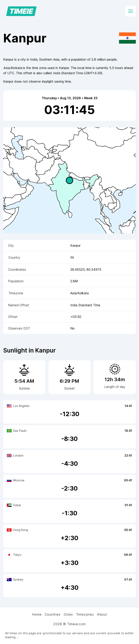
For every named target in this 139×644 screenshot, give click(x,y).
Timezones (85, 614)
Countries (53, 614)
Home (37, 614)
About (102, 614)
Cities (68, 614)
